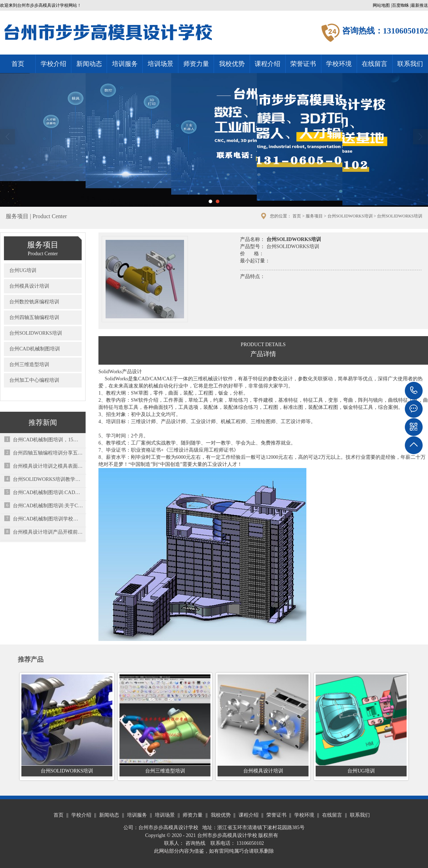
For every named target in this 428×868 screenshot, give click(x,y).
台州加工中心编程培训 (34, 380)
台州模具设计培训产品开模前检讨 (48, 532)
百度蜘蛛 (401, 5)
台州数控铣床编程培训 (34, 302)
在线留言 (374, 64)
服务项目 (314, 216)
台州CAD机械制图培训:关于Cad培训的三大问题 (48, 506)
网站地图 (381, 5)
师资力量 (196, 64)
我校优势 (232, 64)
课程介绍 (267, 64)
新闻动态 (89, 64)
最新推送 (419, 5)
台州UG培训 (23, 270)
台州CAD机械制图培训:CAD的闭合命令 (48, 492)
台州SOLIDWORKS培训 (350, 216)
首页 (18, 64)
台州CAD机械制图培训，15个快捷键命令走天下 (48, 440)
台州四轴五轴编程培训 (34, 317)
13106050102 (414, 391)
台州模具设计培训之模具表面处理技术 (48, 466)
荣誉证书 (303, 64)
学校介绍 (53, 64)
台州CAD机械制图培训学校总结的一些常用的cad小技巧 (48, 519)
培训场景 (160, 64)
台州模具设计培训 (29, 286)
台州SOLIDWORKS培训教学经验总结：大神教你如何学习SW (48, 479)
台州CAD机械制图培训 (35, 349)
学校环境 (339, 64)
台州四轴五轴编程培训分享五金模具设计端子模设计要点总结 (48, 453)
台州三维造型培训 (29, 364)
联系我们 (410, 64)
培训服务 (125, 64)
